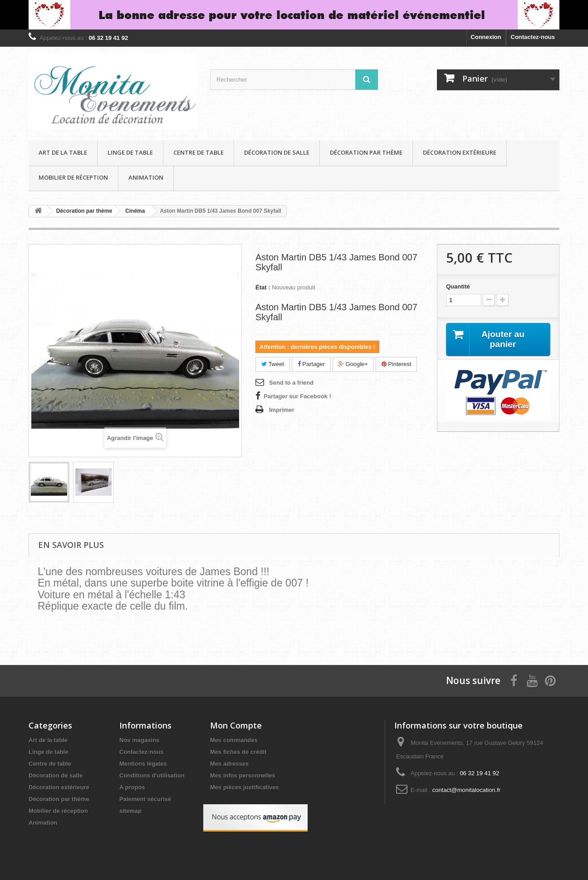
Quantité (458, 286)
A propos (132, 787)
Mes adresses (229, 764)
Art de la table (63, 152)
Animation (146, 177)
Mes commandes (234, 740)
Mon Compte (236, 725)
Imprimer (282, 410)
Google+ (353, 364)
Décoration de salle (277, 152)
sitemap (130, 811)
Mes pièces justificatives (245, 787)
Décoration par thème (366, 152)
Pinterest (397, 364)
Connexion (486, 37)
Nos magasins (139, 740)
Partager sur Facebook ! (297, 396)
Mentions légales (143, 764)
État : (263, 287)
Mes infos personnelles (243, 775)
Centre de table (198, 152)
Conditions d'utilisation (152, 775)
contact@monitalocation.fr (467, 790)
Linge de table (130, 152)
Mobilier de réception (73, 177)
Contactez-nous (533, 37)
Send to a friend (291, 383)
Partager (311, 364)
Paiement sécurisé (145, 799)
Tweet (273, 364)
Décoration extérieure (460, 152)
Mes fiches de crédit (238, 752)
